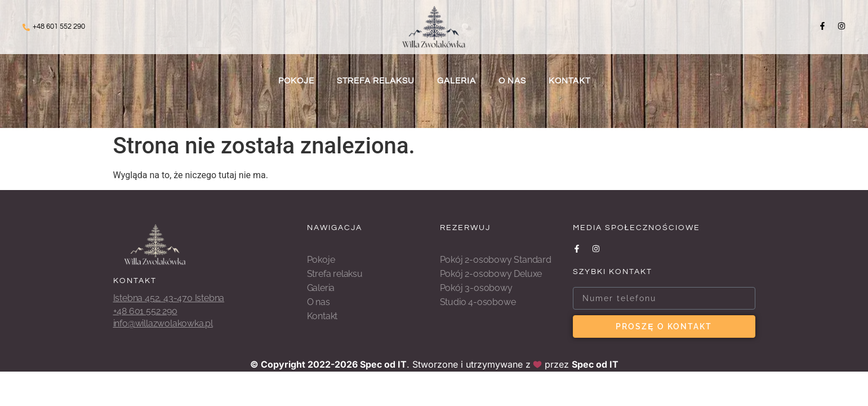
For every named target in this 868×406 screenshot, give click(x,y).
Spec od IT (383, 364)
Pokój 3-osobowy (476, 288)
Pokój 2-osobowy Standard (496, 260)
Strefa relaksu (376, 81)
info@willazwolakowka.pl (163, 323)
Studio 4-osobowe (478, 302)
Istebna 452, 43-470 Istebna (169, 298)
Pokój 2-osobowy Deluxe (491, 274)
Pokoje (296, 81)
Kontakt (569, 81)
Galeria (457, 81)
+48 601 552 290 (59, 27)
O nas (512, 81)
